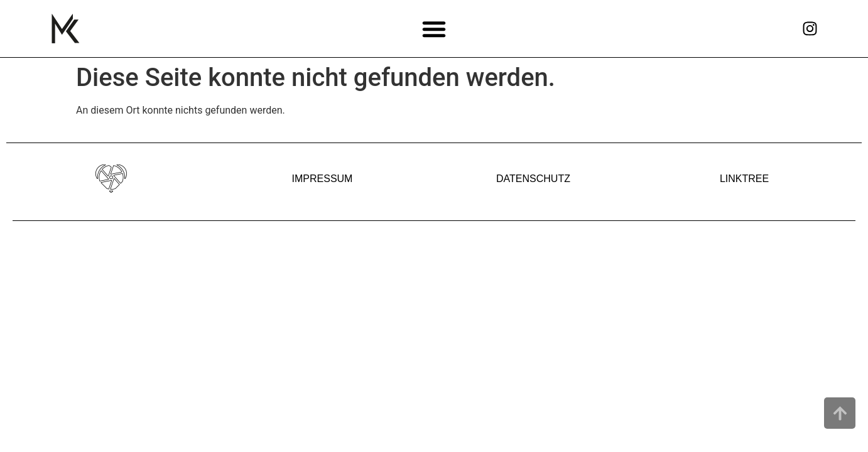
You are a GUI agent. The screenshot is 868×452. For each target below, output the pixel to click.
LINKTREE (744, 179)
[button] (434, 29)
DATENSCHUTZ (533, 179)
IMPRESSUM (323, 179)
